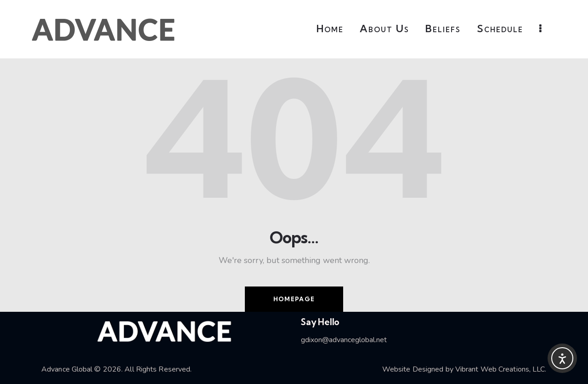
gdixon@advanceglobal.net (344, 340)
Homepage (294, 299)
